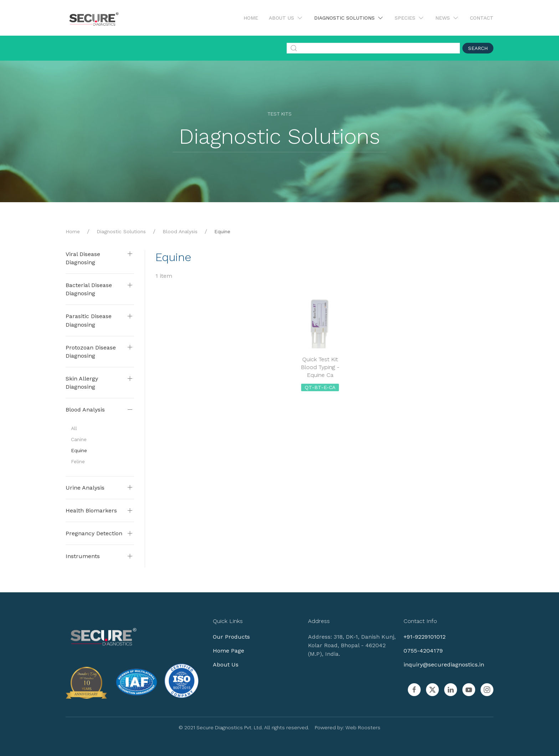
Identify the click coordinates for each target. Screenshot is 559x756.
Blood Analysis (180, 231)
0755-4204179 (419, 651)
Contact (482, 18)
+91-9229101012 (420, 637)
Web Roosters (359, 727)
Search (478, 48)
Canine (79, 439)
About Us (286, 18)
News (447, 18)
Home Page (224, 651)
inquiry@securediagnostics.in (439, 665)
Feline (78, 461)
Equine (79, 450)
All (74, 428)
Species (410, 18)
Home (251, 18)
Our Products (227, 637)
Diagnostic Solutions (349, 18)
